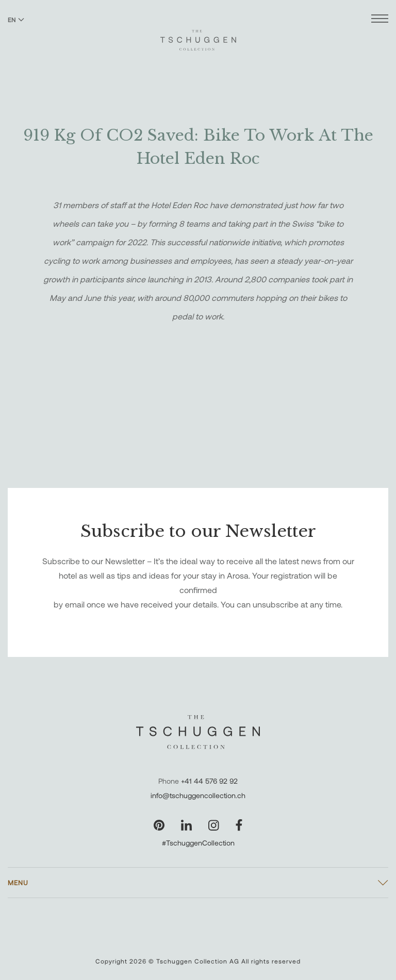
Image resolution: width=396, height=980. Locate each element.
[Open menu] (380, 20)
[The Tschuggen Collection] (198, 36)
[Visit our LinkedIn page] (186, 825)
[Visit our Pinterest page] (159, 825)
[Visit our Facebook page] (239, 825)
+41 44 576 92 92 (209, 781)
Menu (18, 883)
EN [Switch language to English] (16, 20)
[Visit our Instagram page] (214, 825)
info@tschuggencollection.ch (198, 795)
